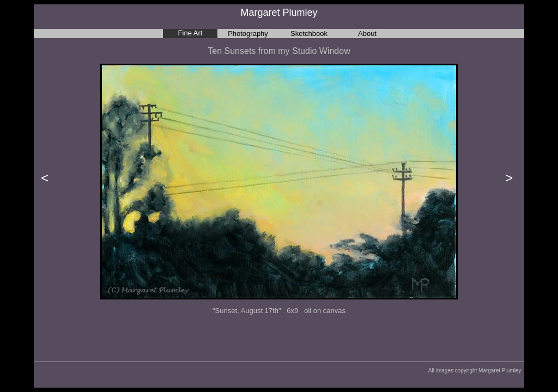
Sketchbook (309, 33)
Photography (248, 33)
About (367, 33)
